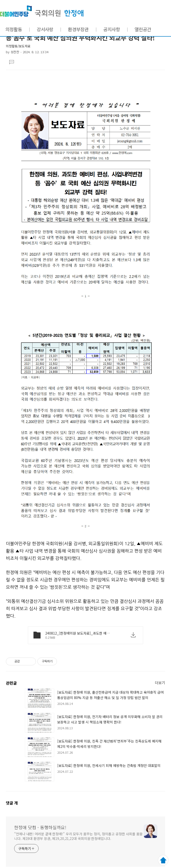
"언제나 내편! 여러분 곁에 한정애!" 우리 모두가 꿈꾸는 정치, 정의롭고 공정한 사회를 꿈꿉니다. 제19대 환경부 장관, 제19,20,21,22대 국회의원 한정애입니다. (78, 836)
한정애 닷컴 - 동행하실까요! (42, 11)
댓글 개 (12, 803)
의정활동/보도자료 (18, 46)
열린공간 (143, 29)
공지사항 (112, 29)
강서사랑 (45, 29)
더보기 (160, 683)
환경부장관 (78, 29)
